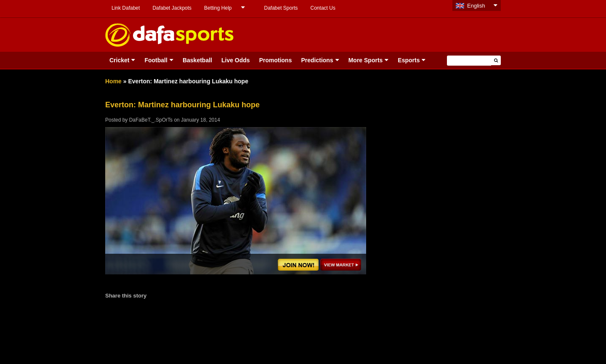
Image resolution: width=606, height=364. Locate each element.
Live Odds (236, 60)
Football (156, 60)
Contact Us (323, 8)
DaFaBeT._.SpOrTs (151, 120)
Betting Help (218, 8)
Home (113, 81)
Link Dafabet (126, 8)
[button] (496, 60)
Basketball (197, 60)
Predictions (317, 60)
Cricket (119, 60)
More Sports (366, 60)
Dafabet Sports (281, 8)
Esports (409, 60)
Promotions (276, 60)
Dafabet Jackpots (172, 8)
